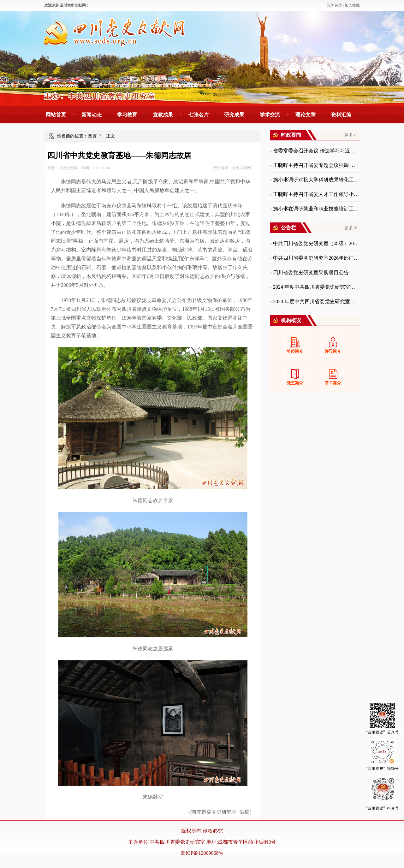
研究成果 (234, 115)
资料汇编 (341, 115)
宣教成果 (163, 115)
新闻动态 (92, 115)
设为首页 (335, 5)
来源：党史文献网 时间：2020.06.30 (79, 168)
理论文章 (306, 115)
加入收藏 (352, 5)
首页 (92, 136)
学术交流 (270, 115)
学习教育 (127, 115)
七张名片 (199, 115)
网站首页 (56, 115)
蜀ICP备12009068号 (202, 853)
